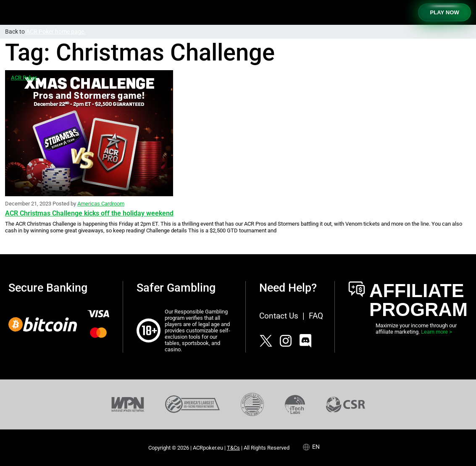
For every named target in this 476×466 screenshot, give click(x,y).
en (316, 447)
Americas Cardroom (101, 204)
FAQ (316, 316)
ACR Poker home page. (56, 32)
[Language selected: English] (315, 447)
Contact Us (279, 316)
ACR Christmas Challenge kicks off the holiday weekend (89, 213)
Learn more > (437, 332)
